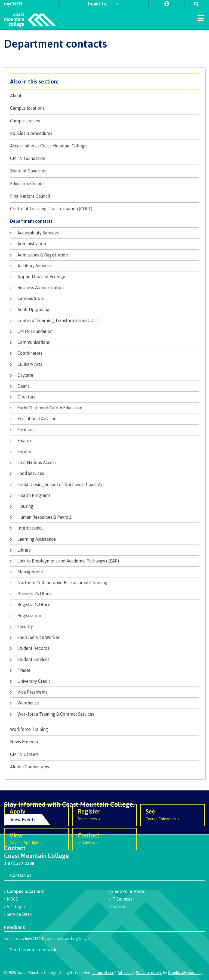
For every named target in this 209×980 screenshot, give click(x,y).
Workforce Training (29, 729)
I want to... (99, 4)
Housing (25, 506)
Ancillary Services (35, 266)
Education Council (27, 184)
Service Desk (19, 914)
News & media (24, 742)
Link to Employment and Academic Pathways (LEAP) (68, 561)
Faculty (24, 452)
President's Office (35, 593)
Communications (34, 342)
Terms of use (103, 973)
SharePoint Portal (128, 891)
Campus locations (27, 108)
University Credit (34, 681)
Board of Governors (29, 171)
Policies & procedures (31, 133)
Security (25, 626)
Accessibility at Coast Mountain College (48, 146)
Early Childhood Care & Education (50, 408)
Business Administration (41, 287)
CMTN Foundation (28, 158)
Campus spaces (25, 121)
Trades (24, 670)
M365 (12, 899)
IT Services (122, 899)
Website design (149, 973)
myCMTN (13, 4)
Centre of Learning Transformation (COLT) (51, 209)
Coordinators (30, 353)
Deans (23, 386)
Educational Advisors (37, 419)
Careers (119, 907)
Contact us (21, 875)
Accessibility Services (38, 233)
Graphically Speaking (186, 973)
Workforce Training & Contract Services (56, 714)
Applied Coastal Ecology (41, 277)
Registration (29, 616)
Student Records (33, 648)
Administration (32, 244)
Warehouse (28, 703)
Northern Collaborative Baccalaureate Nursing (62, 583)
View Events (23, 819)
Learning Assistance (37, 539)
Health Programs (34, 495)
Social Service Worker (39, 637)
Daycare (25, 375)
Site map (125, 973)
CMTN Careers (24, 754)
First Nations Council (30, 196)
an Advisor (104, 838)
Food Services (31, 473)
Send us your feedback (33, 949)
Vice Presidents (33, 692)
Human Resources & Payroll (44, 517)
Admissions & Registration (43, 255)
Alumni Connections (30, 767)
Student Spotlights (36, 838)
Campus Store (31, 298)
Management (30, 572)
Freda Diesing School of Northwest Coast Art (61, 484)
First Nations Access (37, 462)
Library (24, 550)
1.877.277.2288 (19, 863)
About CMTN (104, 81)
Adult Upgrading (33, 310)
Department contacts (31, 221)
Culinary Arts (30, 364)
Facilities (26, 430)
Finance (25, 441)
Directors (26, 397)
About (16, 96)
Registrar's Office (34, 605)
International (30, 528)
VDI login (16, 907)
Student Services (33, 659)
